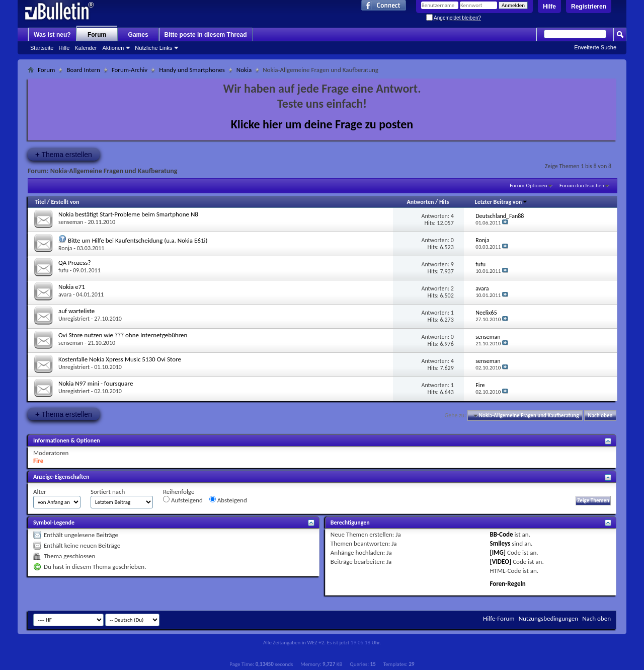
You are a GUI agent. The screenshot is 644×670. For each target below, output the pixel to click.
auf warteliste (76, 311)
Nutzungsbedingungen (549, 618)
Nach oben (600, 416)
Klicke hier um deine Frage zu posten (322, 124)
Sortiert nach (108, 492)
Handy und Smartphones (192, 70)
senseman (71, 222)
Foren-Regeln (508, 584)
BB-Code (502, 534)
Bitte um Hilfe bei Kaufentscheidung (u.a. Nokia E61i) (138, 240)
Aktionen (113, 48)
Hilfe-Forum (499, 618)
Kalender (86, 48)
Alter (40, 492)
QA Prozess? (74, 263)
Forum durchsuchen (582, 185)
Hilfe (549, 7)
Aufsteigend (183, 500)
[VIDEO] (501, 562)
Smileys (500, 543)
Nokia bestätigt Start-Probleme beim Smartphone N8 (128, 214)
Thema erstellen (64, 154)
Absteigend (228, 500)
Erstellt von (65, 202)
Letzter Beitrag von (502, 202)
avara (65, 294)
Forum (97, 35)
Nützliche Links (153, 48)
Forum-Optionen (528, 185)
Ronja (65, 248)
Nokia (244, 70)
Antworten (421, 202)
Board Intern (83, 70)
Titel (40, 202)
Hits (444, 202)
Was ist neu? (52, 35)
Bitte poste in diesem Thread (206, 35)
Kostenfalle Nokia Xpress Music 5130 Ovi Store (120, 359)
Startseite (42, 48)
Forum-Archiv (130, 70)
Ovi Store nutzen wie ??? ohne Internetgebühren (123, 335)
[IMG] (498, 552)
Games (138, 35)
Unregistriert (74, 319)
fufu (63, 270)
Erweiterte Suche (595, 47)
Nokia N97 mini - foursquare (96, 383)
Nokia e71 (72, 287)
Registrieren (589, 7)
